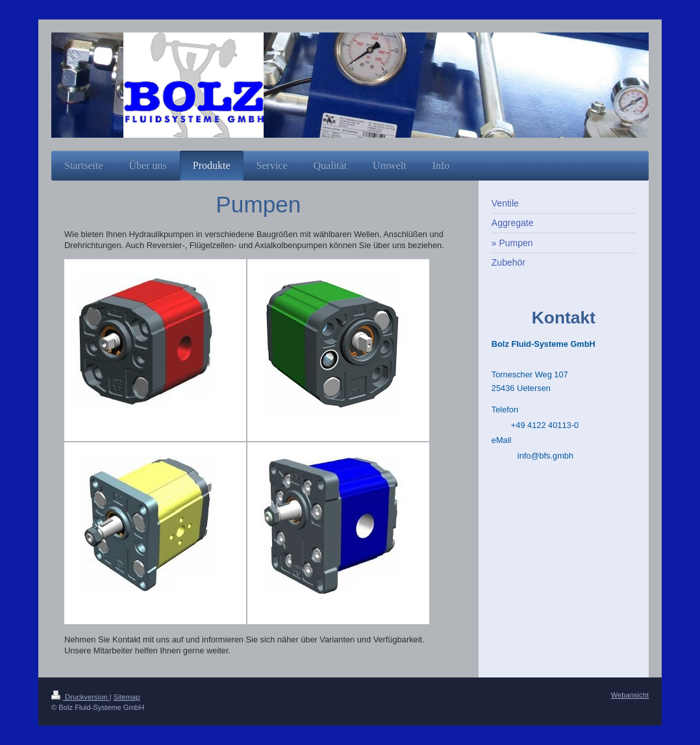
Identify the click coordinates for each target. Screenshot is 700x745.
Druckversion (81, 697)
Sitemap (127, 697)
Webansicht (630, 695)
